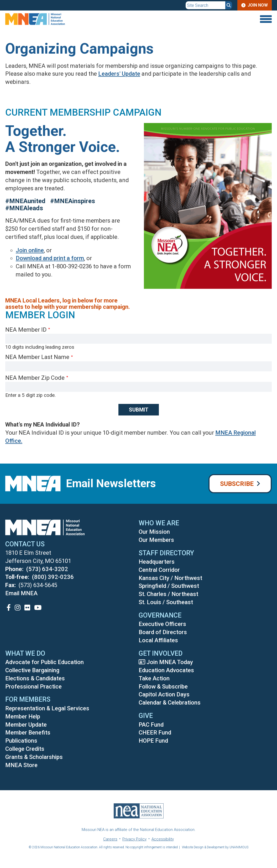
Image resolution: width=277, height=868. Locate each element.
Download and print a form (50, 258)
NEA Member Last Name (37, 357)
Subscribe (237, 484)
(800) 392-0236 (53, 577)
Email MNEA (21, 593)
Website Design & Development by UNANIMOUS (215, 847)
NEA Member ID (26, 330)
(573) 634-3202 (47, 569)
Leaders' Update (119, 74)
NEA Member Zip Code (35, 378)
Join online (30, 250)
